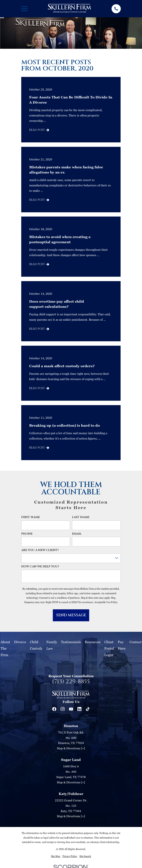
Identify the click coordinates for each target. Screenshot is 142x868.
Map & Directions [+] (71, 748)
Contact (136, 642)
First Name (31, 517)
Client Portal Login (109, 648)
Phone (27, 534)
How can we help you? (40, 567)
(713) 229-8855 (71, 682)
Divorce (20, 642)
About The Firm (5, 648)
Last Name (81, 517)
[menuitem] (56, 856)
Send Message (71, 615)
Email (77, 534)
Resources (93, 642)
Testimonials (71, 642)
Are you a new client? (40, 550)
